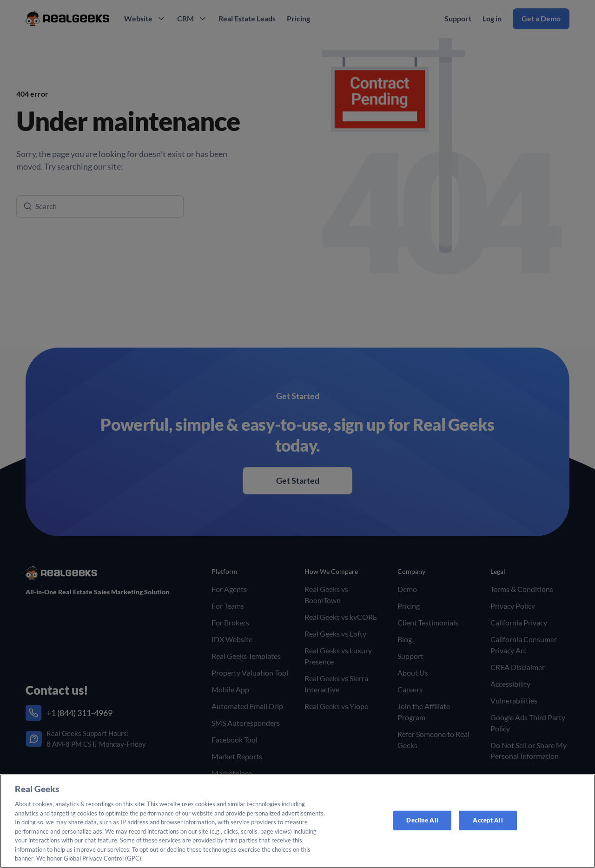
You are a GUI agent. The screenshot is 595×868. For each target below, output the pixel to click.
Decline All (422, 820)
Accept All (488, 820)
